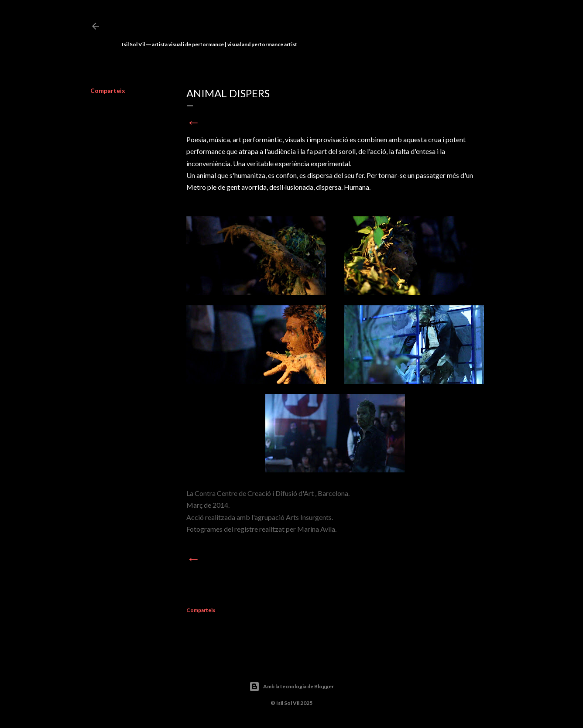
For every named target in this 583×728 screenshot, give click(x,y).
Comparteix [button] (108, 91)
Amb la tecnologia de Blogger (291, 687)
